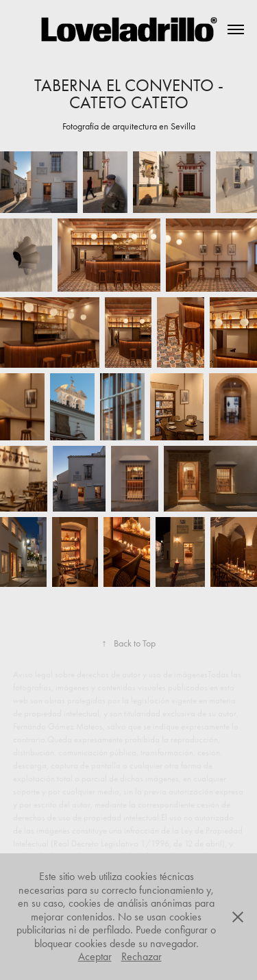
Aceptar (95, 956)
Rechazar (142, 956)
